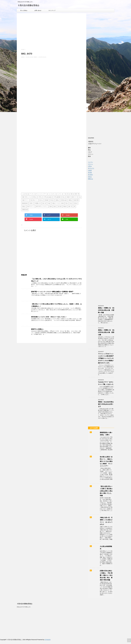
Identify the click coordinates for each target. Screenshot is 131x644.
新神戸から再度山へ (38, 329)
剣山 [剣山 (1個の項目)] (64, 197)
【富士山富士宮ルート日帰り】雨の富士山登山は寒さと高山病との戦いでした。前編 (106, 491)
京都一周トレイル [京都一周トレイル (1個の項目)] (27, 197)
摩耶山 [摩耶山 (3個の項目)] (70, 200)
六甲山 (90, 166)
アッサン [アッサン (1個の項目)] (32, 194)
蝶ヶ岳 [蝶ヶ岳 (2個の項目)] (70, 207)
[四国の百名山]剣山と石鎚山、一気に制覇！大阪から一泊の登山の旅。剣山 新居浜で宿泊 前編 (106, 575)
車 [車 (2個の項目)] (75, 207)
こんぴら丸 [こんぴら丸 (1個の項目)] (25, 194)
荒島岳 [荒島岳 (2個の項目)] (65, 207)
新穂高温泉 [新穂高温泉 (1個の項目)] (25, 203)
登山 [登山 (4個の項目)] (67, 203)
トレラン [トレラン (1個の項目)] (59, 194)
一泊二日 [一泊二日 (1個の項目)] (66, 194)
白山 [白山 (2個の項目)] (71, 203)
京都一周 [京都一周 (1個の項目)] (77, 194)
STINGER (48, 640)
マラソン (90, 164)
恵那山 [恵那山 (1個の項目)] (57, 200)
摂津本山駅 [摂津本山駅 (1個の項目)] (64, 200)
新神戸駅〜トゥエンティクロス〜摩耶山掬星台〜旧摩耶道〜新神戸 (52, 292)
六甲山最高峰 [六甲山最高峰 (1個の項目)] (57, 197)
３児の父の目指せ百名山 (28, 6)
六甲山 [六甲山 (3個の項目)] (40, 197)
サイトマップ (52, 10)
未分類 (90, 173)
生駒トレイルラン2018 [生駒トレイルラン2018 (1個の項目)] (58, 203)
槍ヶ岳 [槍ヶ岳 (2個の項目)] (44, 203)
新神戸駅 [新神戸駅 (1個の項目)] (76, 200)
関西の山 (90, 179)
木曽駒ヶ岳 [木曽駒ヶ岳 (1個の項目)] (38, 203)
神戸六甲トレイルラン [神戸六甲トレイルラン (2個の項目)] (42, 207)
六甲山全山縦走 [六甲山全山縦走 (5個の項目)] (48, 197)
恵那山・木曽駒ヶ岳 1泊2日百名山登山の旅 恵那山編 (106, 332)
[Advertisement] (52, 32)
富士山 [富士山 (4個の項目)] (41, 200)
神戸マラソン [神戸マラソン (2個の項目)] (31, 207)
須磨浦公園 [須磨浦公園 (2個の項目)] (25, 210)
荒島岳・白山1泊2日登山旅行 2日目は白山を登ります (106, 404)
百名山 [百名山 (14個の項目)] (76, 203)
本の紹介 (90, 175)
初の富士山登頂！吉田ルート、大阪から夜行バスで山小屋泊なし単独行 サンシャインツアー (106, 461)
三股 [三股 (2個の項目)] (71, 194)
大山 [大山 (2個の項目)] (80, 197)
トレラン (90, 162)
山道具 (90, 170)
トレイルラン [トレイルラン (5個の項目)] (52, 194)
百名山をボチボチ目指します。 (24, 607)
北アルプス (91, 168)
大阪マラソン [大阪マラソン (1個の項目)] (25, 200)
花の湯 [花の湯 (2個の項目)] (60, 207)
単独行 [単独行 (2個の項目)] (68, 197)
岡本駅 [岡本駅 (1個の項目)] (47, 200)
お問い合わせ (38, 10)
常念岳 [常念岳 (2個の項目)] (52, 200)
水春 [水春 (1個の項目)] (49, 203)
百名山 (90, 177)
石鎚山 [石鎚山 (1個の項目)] (24, 207)
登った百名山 (24, 10)
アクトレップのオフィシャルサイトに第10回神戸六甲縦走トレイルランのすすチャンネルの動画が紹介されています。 (106, 358)
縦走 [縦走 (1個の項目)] (55, 207)
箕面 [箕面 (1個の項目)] (51, 207)
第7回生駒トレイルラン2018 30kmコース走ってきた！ (49, 317)
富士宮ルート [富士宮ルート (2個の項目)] (34, 200)
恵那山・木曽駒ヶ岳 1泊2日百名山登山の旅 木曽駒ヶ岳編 (106, 310)
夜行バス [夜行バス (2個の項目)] (74, 197)
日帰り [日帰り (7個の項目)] (31, 203)
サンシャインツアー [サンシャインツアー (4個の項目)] (41, 194)
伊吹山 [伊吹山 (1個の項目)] (35, 197)
